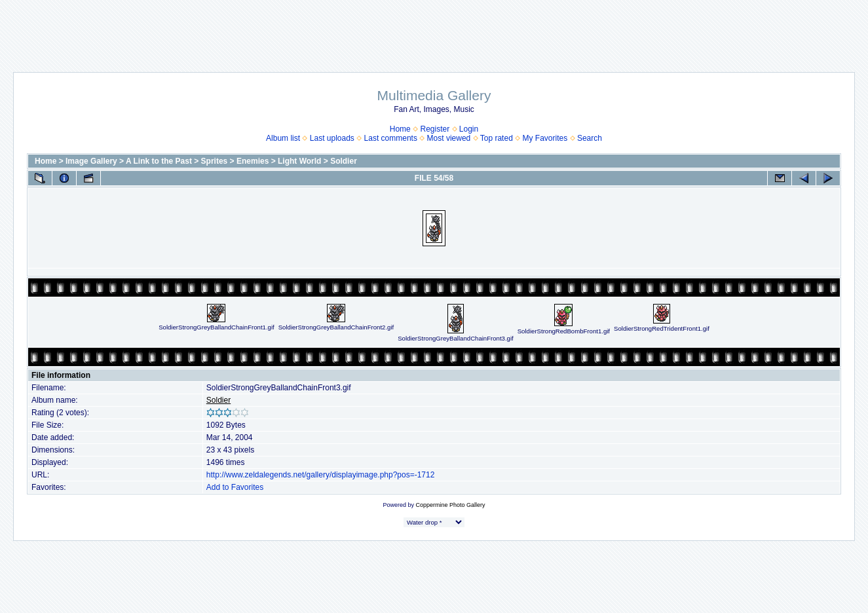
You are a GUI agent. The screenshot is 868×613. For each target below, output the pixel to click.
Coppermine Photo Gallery (450, 505)
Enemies (253, 161)
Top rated (497, 138)
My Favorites (545, 138)
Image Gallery (91, 161)
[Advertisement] (434, 29)
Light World (299, 161)
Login (469, 129)
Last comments (391, 138)
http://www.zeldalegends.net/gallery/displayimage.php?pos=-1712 (321, 475)
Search (590, 138)
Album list (283, 138)
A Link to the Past (159, 161)
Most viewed (449, 138)
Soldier (344, 161)
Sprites (215, 161)
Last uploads (332, 138)
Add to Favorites (235, 487)
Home (400, 129)
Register (435, 129)
